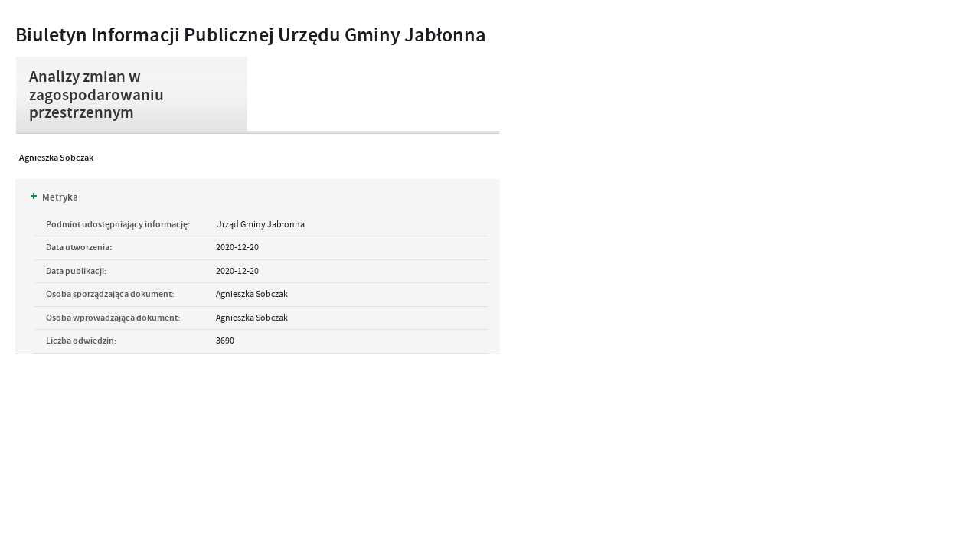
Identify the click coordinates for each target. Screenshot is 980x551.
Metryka (54, 197)
